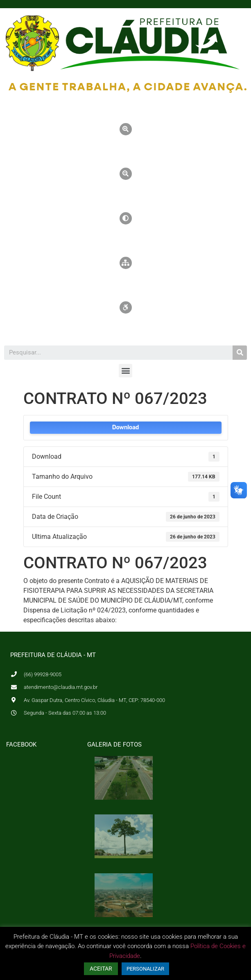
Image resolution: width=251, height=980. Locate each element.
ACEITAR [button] (101, 969)
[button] (125, 371)
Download (125, 427)
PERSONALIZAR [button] (145, 969)
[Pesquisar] (240, 353)
